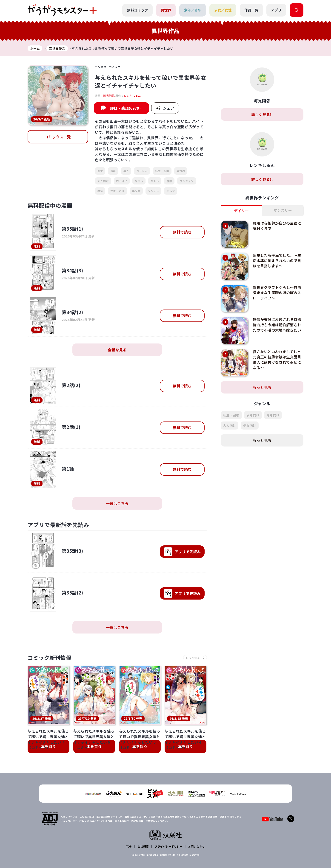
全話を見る (117, 350)
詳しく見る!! (262, 115)
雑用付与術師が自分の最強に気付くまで (277, 226)
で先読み (182, 552)
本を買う (48, 747)
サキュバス (117, 191)
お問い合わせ (196, 846)
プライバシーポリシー (168, 846)
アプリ (276, 10)
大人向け (103, 181)
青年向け (273, 415)
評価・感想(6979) (125, 108)
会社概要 (143, 846)
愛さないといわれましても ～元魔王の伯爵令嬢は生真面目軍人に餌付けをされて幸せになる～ (277, 359)
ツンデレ (153, 191)
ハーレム (142, 171)
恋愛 (100, 171)
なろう (139, 181)
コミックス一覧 (58, 137)
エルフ (171, 191)
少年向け (253, 415)
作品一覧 (251, 10)
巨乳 (113, 171)
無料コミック (137, 10)
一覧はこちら (117, 504)
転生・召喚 (162, 171)
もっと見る (262, 388)
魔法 (100, 191)
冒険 (169, 181)
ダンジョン (187, 181)
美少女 (136, 191)
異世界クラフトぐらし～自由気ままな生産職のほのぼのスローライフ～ (277, 293)
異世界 (166, 10)
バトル (155, 181)
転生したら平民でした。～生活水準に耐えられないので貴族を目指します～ (277, 261)
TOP (129, 846)
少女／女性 (223, 10)
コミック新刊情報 (50, 658)
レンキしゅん (132, 96)
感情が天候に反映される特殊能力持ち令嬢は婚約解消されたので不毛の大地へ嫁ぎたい (277, 325)
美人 (126, 171)
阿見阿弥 (109, 96)
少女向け (250, 426)
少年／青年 (193, 10)
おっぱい (122, 181)
